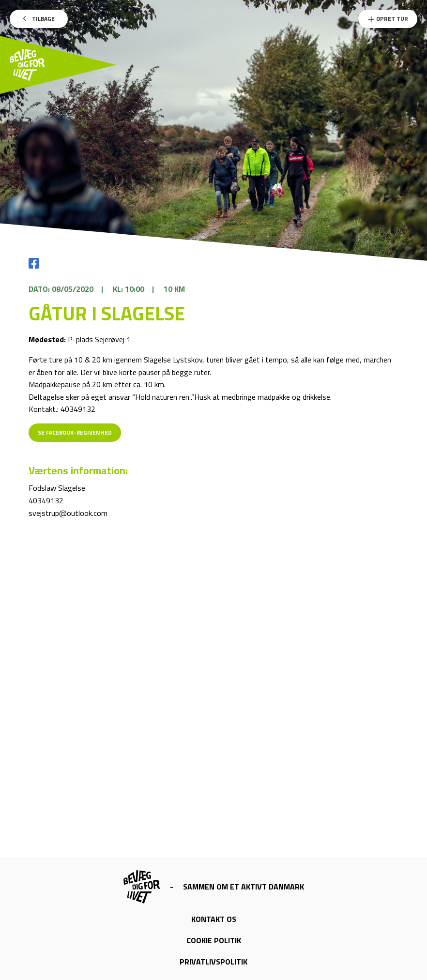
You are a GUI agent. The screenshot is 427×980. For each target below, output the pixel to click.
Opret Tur (388, 19)
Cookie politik (214, 940)
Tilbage (39, 19)
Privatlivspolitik (213, 962)
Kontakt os (214, 919)
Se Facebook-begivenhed (75, 432)
